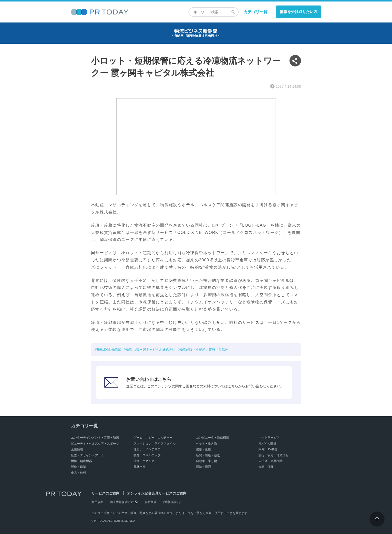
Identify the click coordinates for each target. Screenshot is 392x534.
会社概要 (151, 502)
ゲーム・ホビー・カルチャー (153, 438)
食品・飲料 (78, 473)
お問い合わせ (172, 502)
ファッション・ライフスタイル (154, 444)
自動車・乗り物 (206, 461)
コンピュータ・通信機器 (212, 438)
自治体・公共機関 (270, 461)
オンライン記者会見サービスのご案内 (157, 493)
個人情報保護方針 (122, 502)
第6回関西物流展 (109, 349)
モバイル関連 (267, 444)
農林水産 (139, 467)
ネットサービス (269, 438)
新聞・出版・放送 (208, 455)
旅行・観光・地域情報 (273, 455)
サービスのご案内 (105, 493)
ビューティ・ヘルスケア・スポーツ (95, 444)
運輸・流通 (203, 467)
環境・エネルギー (145, 461)
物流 (129, 349)
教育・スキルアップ (147, 455)
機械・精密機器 (81, 461)
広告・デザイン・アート (87, 455)
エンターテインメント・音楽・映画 (95, 438)
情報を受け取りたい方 (298, 12)
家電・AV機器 (268, 449)
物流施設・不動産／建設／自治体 (204, 349)
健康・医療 (203, 449)
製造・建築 (78, 467)
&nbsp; (196, 147)
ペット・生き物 (206, 444)
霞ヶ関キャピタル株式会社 (156, 349)
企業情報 (77, 449)
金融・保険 (266, 467)
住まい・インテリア (147, 449)
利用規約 (97, 502)
